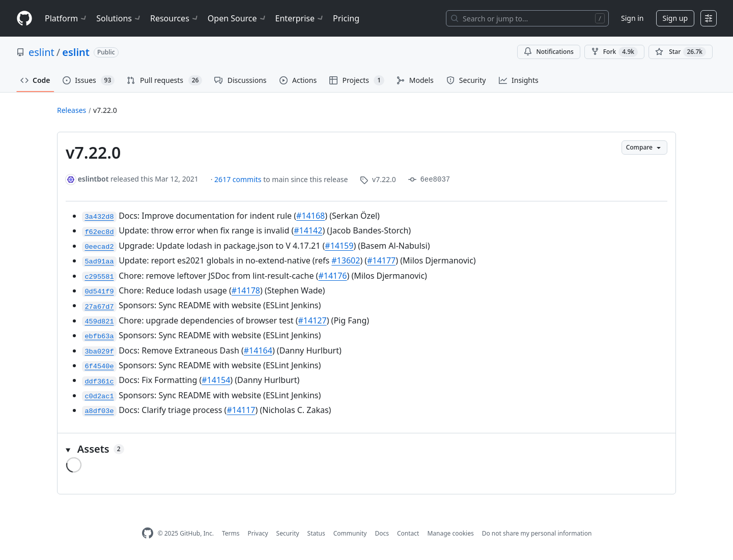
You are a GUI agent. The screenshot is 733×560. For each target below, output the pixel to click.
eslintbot (93, 179)
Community (350, 533)
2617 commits (239, 179)
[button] (366, 449)
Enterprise (300, 18)
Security (288, 533)
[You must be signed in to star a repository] (681, 52)
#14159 (339, 246)
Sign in (632, 18)
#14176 (332, 276)
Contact (408, 533)
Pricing (346, 18)
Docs (382, 533)
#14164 (258, 350)
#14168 (311, 216)
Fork (614, 52)
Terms (231, 533)
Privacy (258, 533)
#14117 (241, 410)
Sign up (675, 18)
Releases (72, 110)
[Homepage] (24, 19)
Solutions (119, 18)
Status (316, 533)
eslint (41, 52)
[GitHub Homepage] (148, 533)
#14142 (308, 230)
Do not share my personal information (537, 533)
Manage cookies (450, 533)
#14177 (381, 260)
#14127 (313, 320)
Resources (175, 18)
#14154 (216, 380)
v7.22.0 (105, 110)
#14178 (246, 290)
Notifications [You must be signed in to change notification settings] (548, 52)
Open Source (237, 18)
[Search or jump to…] (527, 18)
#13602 (346, 260)
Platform (66, 18)
